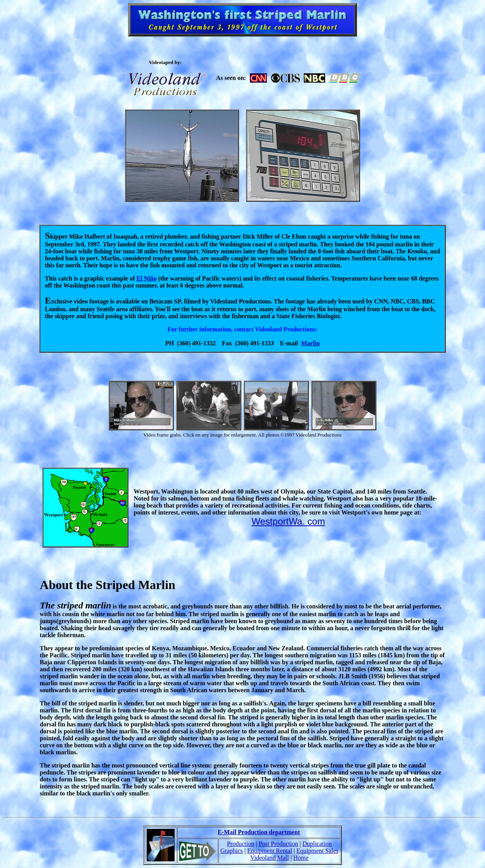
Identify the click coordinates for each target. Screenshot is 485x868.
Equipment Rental (270, 851)
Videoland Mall (270, 858)
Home (301, 858)
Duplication (317, 844)
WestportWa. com (288, 521)
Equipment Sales (317, 851)
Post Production (278, 844)
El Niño (147, 278)
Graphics (232, 851)
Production (241, 844)
